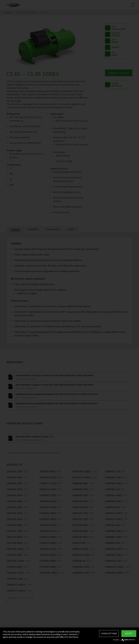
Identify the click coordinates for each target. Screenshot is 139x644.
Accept (129, 634)
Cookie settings (109, 634)
